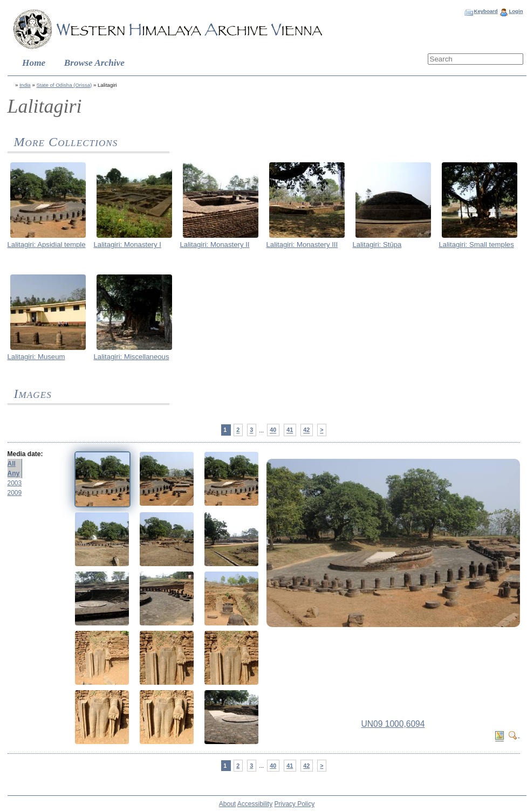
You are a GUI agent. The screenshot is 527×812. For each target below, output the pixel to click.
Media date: (25, 454)
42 (306, 430)
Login (516, 11)
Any (14, 473)
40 (273, 430)
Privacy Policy (295, 804)
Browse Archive (94, 63)
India (25, 85)
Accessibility (255, 804)
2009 (15, 493)
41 (290, 430)
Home (34, 63)
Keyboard (485, 11)
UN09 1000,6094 (393, 724)
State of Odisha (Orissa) (64, 85)
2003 (15, 483)
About (227, 804)
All (12, 464)
